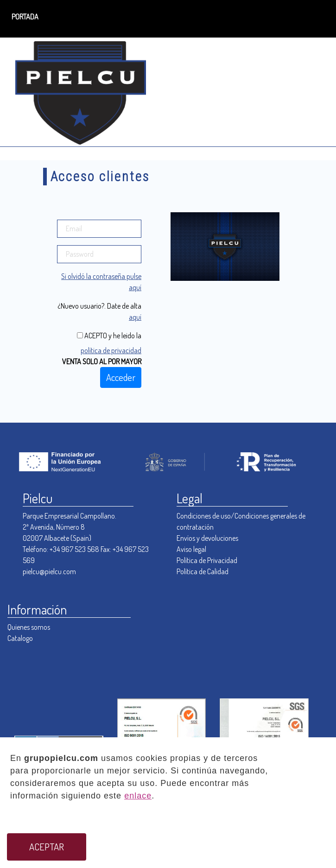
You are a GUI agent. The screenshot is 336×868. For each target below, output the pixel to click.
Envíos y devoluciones (207, 538)
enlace (138, 796)
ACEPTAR (47, 847)
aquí (135, 317)
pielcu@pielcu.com (49, 571)
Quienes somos (29, 627)
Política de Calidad (203, 571)
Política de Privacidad (207, 560)
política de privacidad (111, 350)
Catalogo (20, 638)
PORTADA (25, 17)
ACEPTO (95, 336)
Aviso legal (191, 549)
